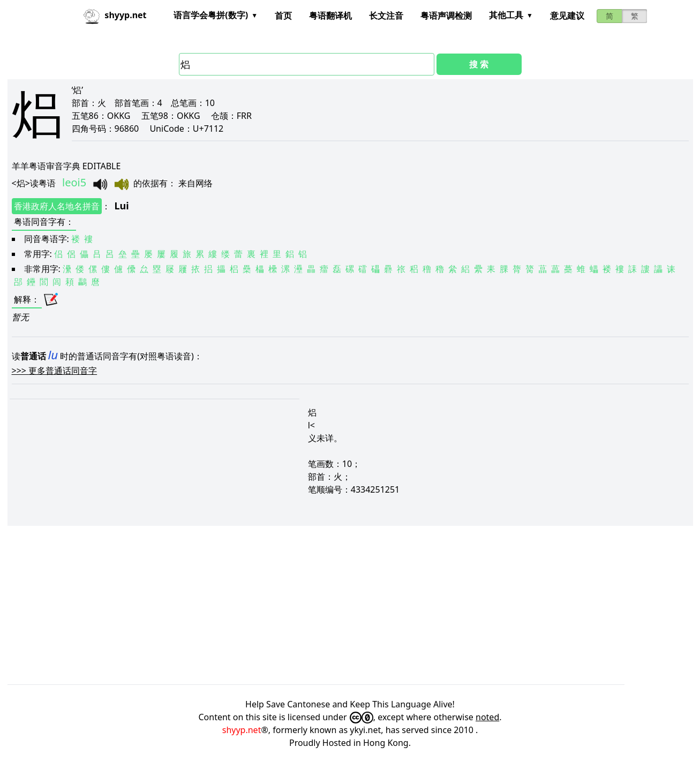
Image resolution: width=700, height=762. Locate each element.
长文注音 (386, 16)
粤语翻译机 (330, 16)
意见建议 (567, 16)
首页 (283, 16)
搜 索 (479, 64)
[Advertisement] (329, 605)
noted (487, 717)
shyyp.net (242, 730)
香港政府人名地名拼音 (57, 206)
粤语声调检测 (446, 16)
